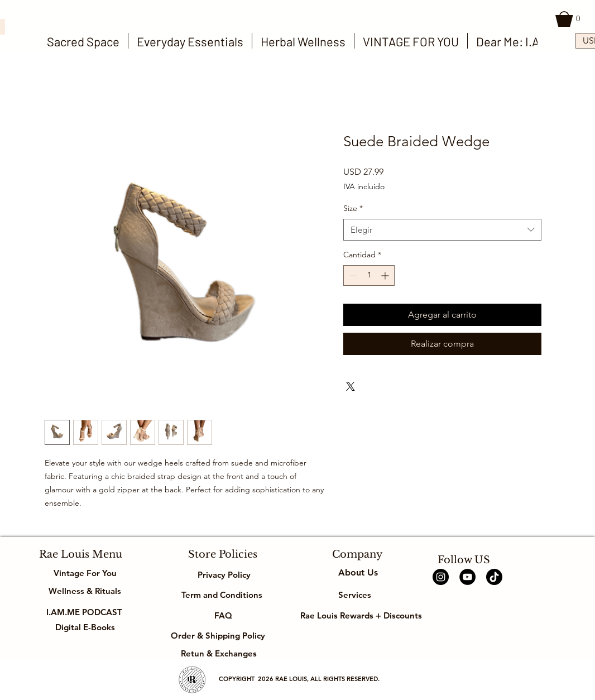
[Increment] (386, 275)
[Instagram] (441, 577)
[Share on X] (351, 386)
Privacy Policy (223, 575)
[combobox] (442, 230)
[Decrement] (352, 275)
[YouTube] (467, 577)
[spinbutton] (369, 275)
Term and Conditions (223, 595)
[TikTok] (494, 577)
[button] (570, 19)
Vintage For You (85, 573)
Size (353, 208)
